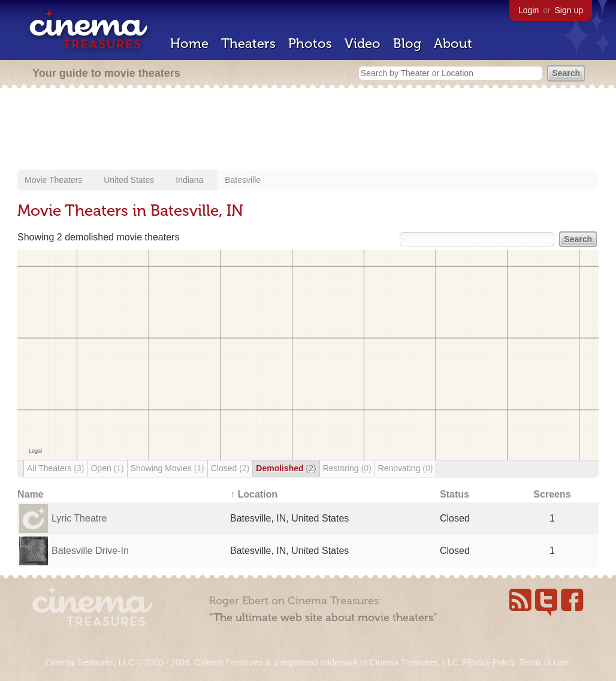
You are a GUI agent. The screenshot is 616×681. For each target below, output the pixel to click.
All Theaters (55, 468)
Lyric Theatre (79, 518)
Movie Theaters (53, 180)
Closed (230, 468)
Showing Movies (167, 468)
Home (189, 43)
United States (129, 180)
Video (363, 43)
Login (529, 10)
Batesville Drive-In (90, 551)
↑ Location (254, 494)
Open (107, 468)
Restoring (347, 468)
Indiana (189, 180)
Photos (310, 43)
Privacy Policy (488, 662)
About (453, 43)
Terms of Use (543, 662)
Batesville (243, 180)
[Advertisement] (308, 130)
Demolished (286, 468)
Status (455, 494)
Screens (552, 494)
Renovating (406, 468)
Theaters (248, 43)
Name (31, 494)
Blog (407, 43)
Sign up (569, 10)
